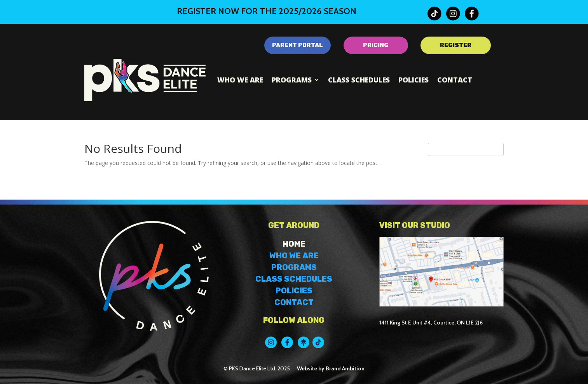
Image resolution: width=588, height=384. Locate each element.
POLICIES (294, 291)
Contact (455, 80)
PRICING (376, 45)
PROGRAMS (294, 267)
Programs (292, 80)
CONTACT (294, 302)
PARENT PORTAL (297, 45)
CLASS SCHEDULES (294, 279)
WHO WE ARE (294, 256)
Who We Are (240, 80)
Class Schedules (359, 80)
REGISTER (456, 45)
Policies (414, 80)
